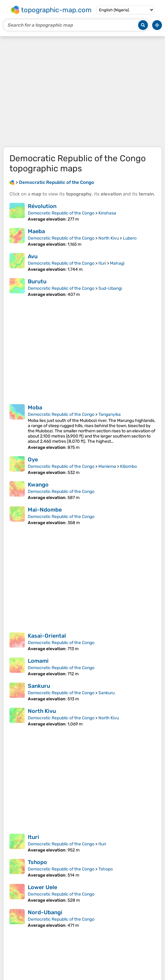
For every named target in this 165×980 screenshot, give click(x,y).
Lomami (38, 661)
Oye (33, 460)
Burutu (37, 281)
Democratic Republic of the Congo (61, 213)
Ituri (102, 263)
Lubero (130, 238)
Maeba (36, 231)
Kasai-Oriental (47, 636)
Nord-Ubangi (45, 912)
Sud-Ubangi (110, 288)
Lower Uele (42, 887)
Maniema (107, 466)
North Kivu (109, 238)
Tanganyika (110, 414)
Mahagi (117, 263)
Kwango (38, 485)
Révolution (42, 206)
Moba (35, 408)
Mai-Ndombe (45, 510)
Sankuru (39, 686)
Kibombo (128, 466)
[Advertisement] (82, 92)
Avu (33, 256)
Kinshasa (107, 213)
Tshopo (37, 862)
